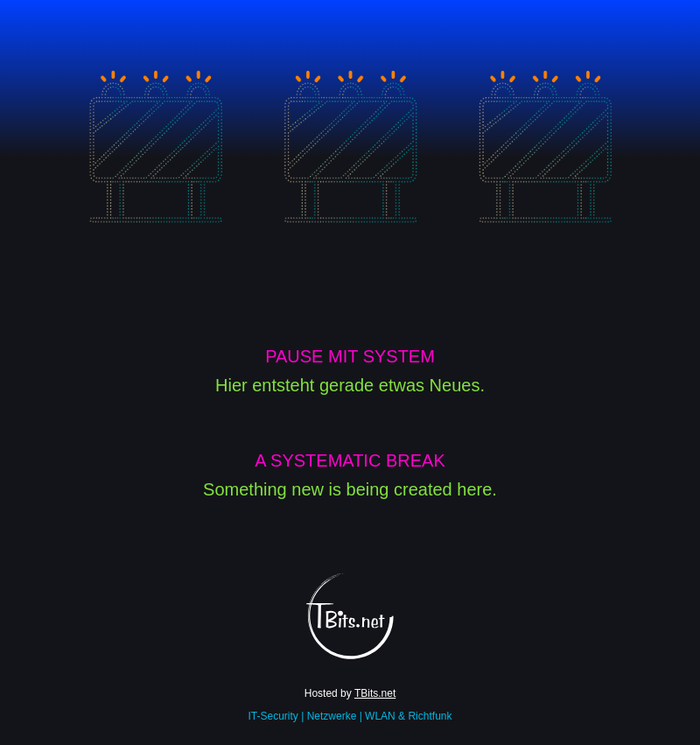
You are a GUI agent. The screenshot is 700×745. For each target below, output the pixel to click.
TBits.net (375, 693)
